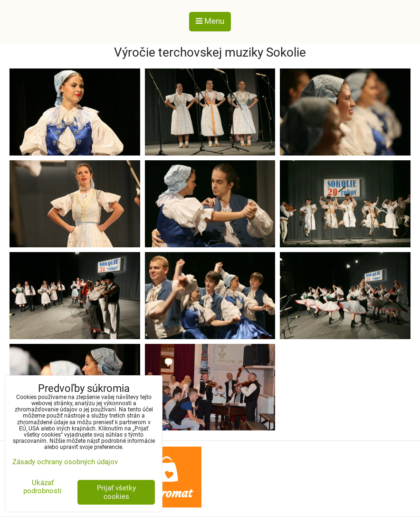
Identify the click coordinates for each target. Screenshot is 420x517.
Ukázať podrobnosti (43, 487)
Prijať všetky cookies (116, 492)
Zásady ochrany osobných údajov (65, 462)
